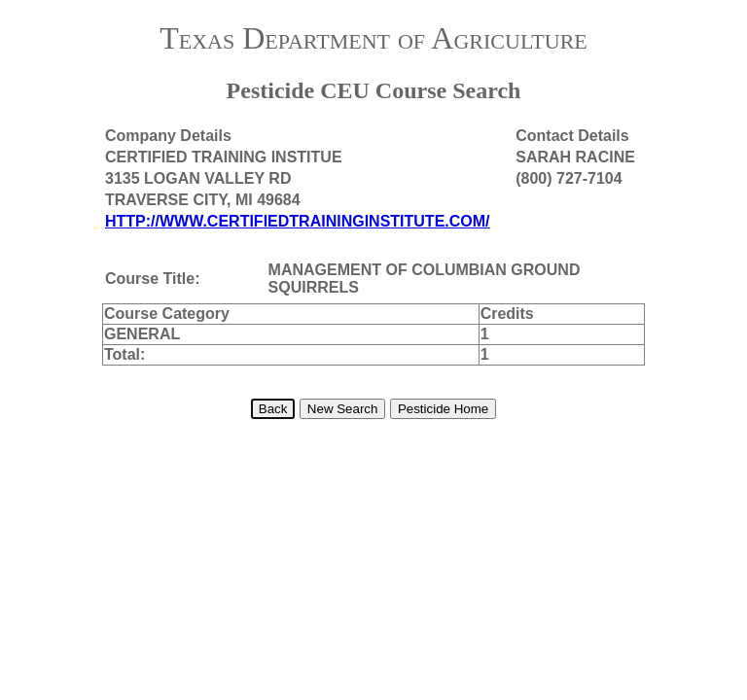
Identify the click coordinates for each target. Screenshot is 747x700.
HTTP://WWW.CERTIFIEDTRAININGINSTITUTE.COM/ (298, 221)
